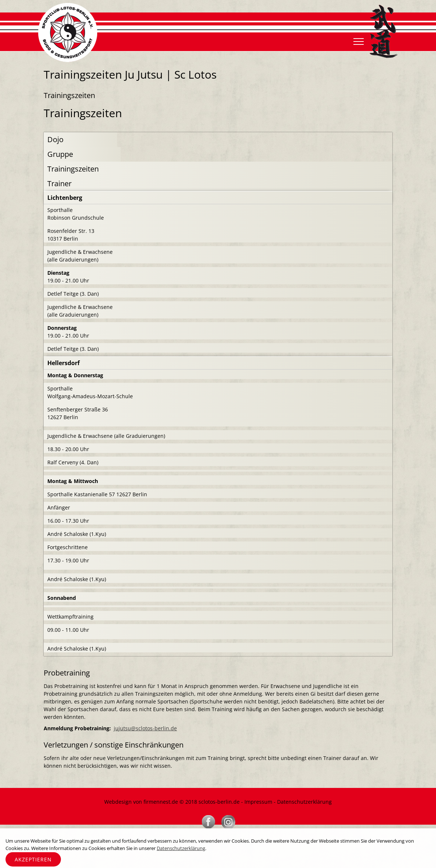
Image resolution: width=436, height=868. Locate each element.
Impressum (258, 802)
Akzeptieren (33, 859)
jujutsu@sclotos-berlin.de (145, 728)
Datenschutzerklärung (304, 802)
